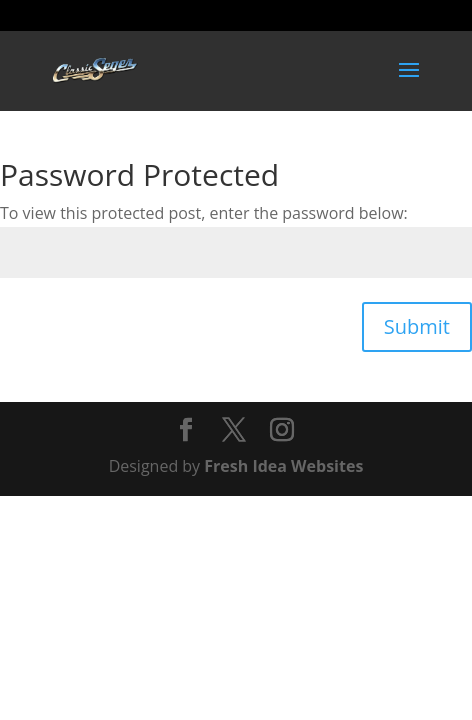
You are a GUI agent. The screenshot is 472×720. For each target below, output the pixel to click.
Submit (417, 326)
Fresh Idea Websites (283, 466)
